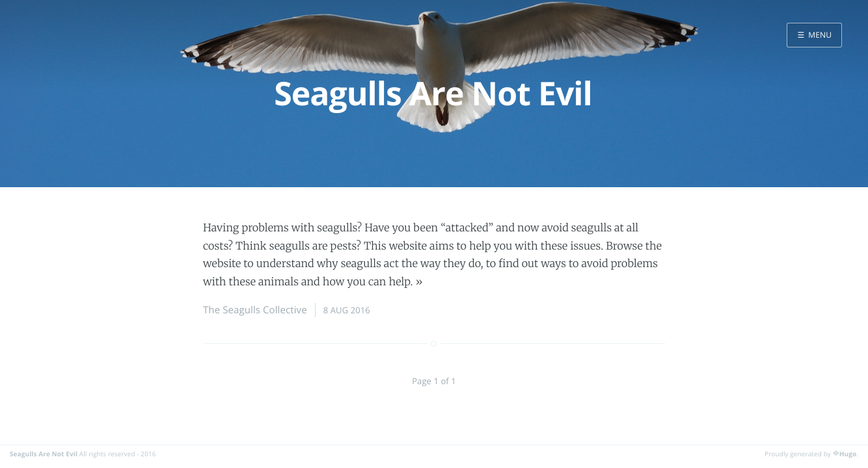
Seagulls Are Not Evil (44, 454)
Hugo (848, 454)
